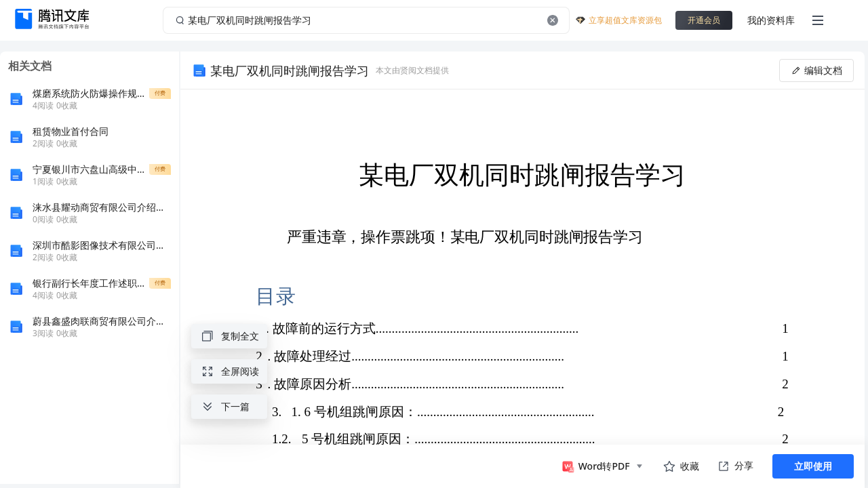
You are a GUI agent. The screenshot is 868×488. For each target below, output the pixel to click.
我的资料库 (771, 20)
